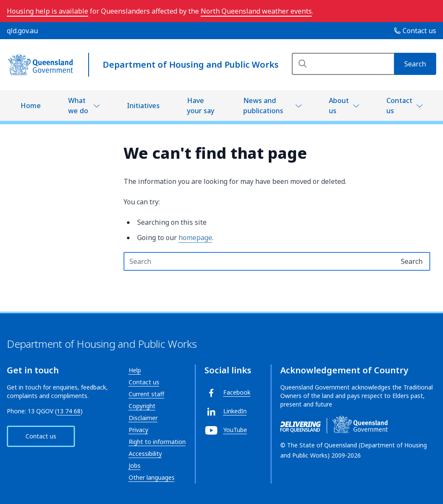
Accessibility (145, 454)
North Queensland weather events (256, 11)
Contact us (399, 106)
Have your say (201, 106)
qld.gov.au (22, 31)
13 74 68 (69, 411)
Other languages (152, 477)
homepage (195, 238)
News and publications (263, 106)
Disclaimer (143, 418)
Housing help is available (47, 11)
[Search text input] (259, 261)
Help (135, 370)
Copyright (142, 406)
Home (31, 106)
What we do (78, 106)
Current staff (147, 394)
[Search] (343, 64)
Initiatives (143, 106)
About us (339, 106)
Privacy (138, 430)
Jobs (135, 465)
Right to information (157, 442)
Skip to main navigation (7, 7)
